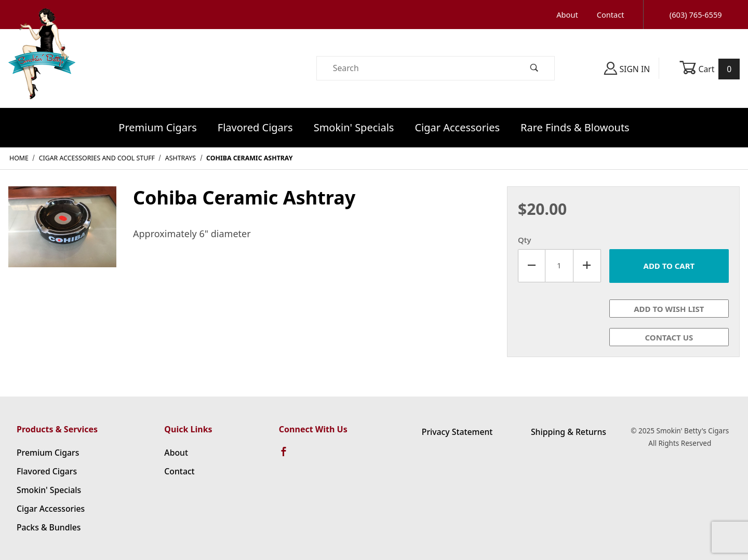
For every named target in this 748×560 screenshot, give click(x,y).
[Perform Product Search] (535, 68)
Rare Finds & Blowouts (575, 127)
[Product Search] (416, 68)
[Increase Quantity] (587, 266)
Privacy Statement (457, 432)
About (567, 15)
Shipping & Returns (569, 432)
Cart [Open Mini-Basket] (710, 69)
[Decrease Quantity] (532, 266)
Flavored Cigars (255, 127)
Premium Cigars (158, 127)
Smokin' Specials (354, 127)
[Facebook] (288, 456)
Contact (611, 15)
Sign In (627, 68)
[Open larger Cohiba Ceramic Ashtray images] (62, 234)
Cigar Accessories (457, 127)
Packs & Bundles (49, 527)
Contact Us (669, 337)
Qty (524, 240)
